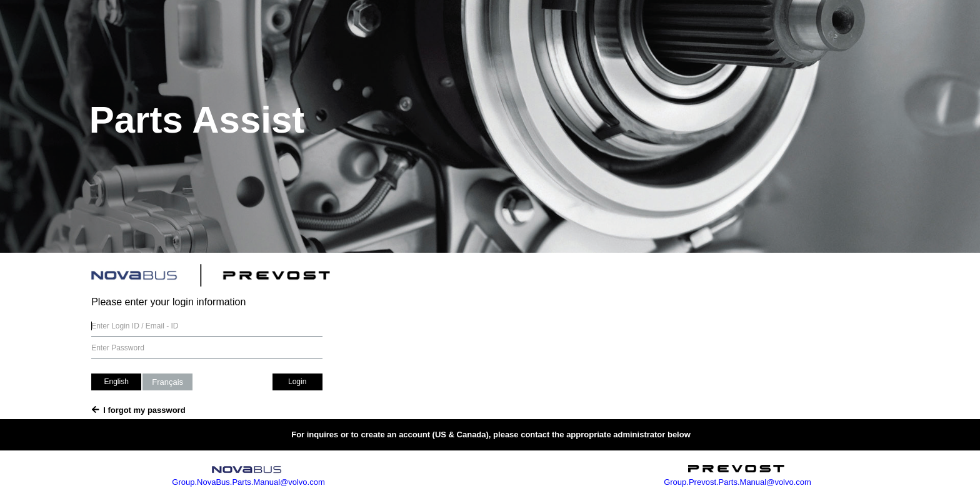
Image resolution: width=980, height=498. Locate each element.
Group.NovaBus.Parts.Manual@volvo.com (247, 482)
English (116, 382)
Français (167, 382)
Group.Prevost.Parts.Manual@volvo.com (737, 482)
